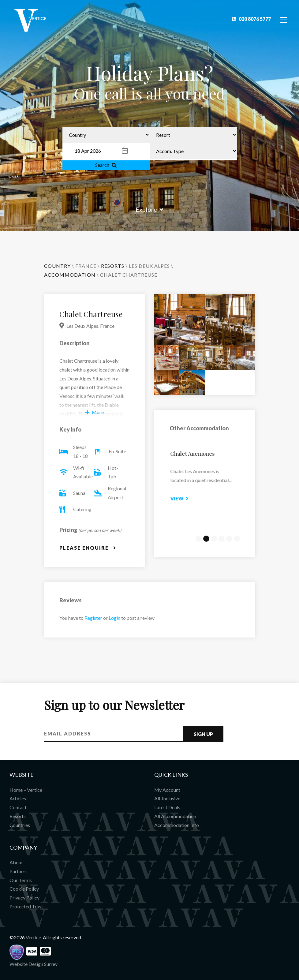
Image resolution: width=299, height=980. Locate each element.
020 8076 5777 (251, 19)
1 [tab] (199, 539)
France (86, 266)
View (187, 498)
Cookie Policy (24, 889)
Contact (18, 807)
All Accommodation (175, 816)
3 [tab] (214, 539)
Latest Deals (167, 807)
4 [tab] (222, 539)
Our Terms (21, 880)
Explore (149, 209)
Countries (20, 825)
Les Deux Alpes (149, 266)
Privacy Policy (24, 898)
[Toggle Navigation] (284, 19)
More (94, 412)
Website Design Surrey (34, 964)
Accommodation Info (177, 825)
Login (114, 618)
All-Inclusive (167, 798)
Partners (19, 871)
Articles (18, 798)
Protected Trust (26, 906)
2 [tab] (206, 539)
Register (93, 618)
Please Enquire (88, 548)
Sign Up (203, 734)
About (16, 862)
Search (106, 165)
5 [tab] (229, 539)
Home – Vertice (26, 790)
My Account (167, 790)
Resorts (18, 816)
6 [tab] (237, 539)
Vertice (33, 937)
